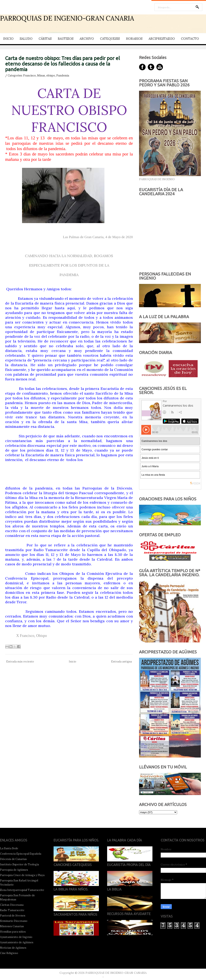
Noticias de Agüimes (13, 948)
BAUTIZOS (66, 39)
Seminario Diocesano (14, 921)
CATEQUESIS (110, 39)
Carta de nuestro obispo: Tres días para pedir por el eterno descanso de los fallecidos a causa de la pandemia (63, 64)
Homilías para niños (13, 932)
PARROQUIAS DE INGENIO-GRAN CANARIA (67, 18)
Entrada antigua (121, 662)
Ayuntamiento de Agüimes (17, 942)
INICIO (8, 39)
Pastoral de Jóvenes (13, 916)
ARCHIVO (87, 39)
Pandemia (63, 76)
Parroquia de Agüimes (14, 870)
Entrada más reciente (20, 662)
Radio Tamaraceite (12, 910)
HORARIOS (134, 39)
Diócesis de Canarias (13, 859)
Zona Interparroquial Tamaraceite (22, 890)
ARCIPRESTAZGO (162, 39)
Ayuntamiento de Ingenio (16, 937)
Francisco (29, 76)
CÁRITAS (45, 39)
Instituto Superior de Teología (19, 864)
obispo (51, 76)
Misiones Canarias (12, 926)
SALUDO (26, 39)
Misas (41, 76)
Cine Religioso (9, 953)
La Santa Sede (9, 848)
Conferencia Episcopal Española (21, 854)
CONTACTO (190, 39)
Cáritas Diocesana (12, 905)
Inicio (73, 662)
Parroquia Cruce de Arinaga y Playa (22, 875)
